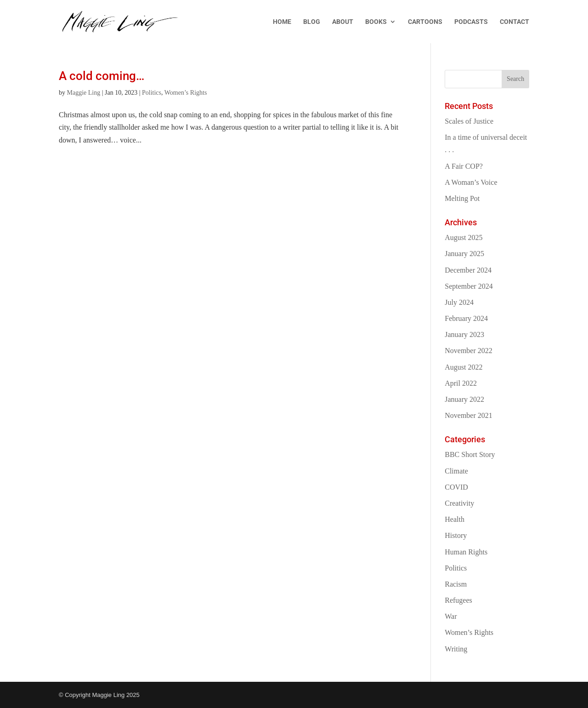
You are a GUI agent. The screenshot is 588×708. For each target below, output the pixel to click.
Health (455, 519)
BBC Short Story (470, 454)
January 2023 (464, 334)
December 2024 (468, 270)
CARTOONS (425, 22)
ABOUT (343, 22)
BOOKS (376, 22)
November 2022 (469, 351)
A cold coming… (102, 76)
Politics (152, 93)
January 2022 (464, 399)
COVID (456, 487)
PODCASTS (471, 22)
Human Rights (466, 552)
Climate (456, 471)
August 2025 (464, 237)
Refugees (458, 600)
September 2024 (469, 286)
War (451, 616)
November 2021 (469, 415)
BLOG (312, 22)
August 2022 (464, 367)
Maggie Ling (84, 93)
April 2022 (461, 383)
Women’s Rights (186, 93)
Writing (456, 649)
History (456, 535)
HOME (282, 22)
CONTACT (514, 22)
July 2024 (459, 302)
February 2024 (466, 318)
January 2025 (464, 254)
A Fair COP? (464, 166)
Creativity (459, 503)
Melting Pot (462, 198)
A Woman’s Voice (471, 182)
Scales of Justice (469, 121)
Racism (456, 584)
